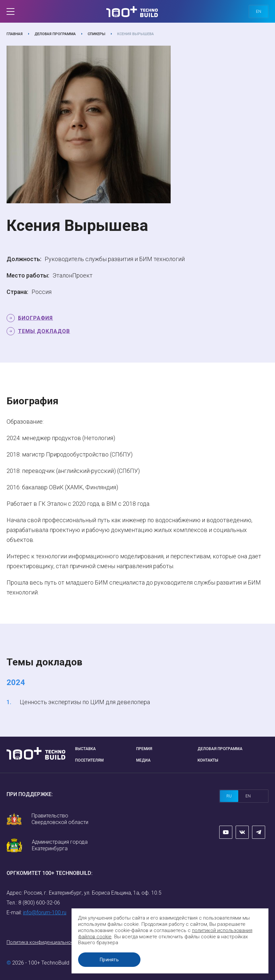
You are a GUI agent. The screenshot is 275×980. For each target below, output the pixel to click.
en (259, 11)
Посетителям (89, 760)
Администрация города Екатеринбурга (60, 845)
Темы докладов (44, 331)
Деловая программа (55, 34)
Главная (15, 34)
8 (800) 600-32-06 (39, 903)
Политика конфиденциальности (43, 942)
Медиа (143, 760)
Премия (144, 749)
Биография (35, 318)
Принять (109, 960)
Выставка (85, 749)
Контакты (208, 760)
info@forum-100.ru (45, 913)
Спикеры (96, 34)
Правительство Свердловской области (60, 819)
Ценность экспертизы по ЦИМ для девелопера (85, 702)
